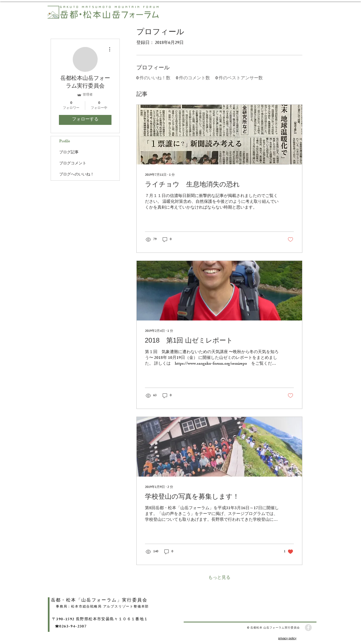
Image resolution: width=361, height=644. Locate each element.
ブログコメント (73, 164)
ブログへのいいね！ (77, 175)
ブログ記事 (69, 153)
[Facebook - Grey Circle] (308, 628)
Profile (65, 142)
